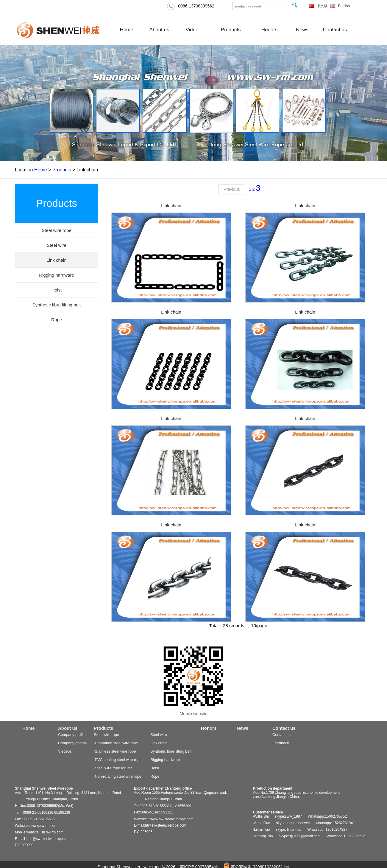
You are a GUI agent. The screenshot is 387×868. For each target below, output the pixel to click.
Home (126, 30)
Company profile (72, 735)
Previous (232, 189)
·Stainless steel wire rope (115, 751)
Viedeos (65, 751)
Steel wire (159, 735)
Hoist (155, 768)
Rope (155, 776)
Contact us (335, 30)
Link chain (171, 206)
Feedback (281, 743)
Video (192, 30)
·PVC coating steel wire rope (118, 760)
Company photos (72, 743)
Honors (270, 30)
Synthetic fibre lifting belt (171, 751)
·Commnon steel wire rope (116, 743)
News (302, 30)
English (344, 6)
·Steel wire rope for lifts (113, 768)
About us (159, 30)
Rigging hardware (165, 760)
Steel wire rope (106, 735)
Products (231, 30)
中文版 (322, 6)
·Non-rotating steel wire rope (118, 776)
